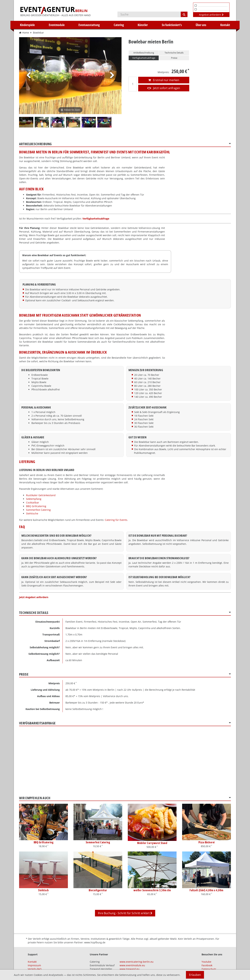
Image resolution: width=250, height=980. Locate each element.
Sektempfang (34, 499)
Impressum (34, 965)
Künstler (143, 25)
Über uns (201, 25)
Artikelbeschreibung (144, 53)
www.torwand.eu (130, 969)
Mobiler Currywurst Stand (152, 843)
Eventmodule (57, 25)
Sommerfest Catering (38, 510)
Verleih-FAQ (35, 969)
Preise (174, 58)
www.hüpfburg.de (95, 942)
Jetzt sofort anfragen (164, 88)
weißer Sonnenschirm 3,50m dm (152, 890)
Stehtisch (43, 890)
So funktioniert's (172, 25)
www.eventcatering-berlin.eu (137, 962)
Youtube (206, 962)
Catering (119, 25)
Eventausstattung (89, 25)
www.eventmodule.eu (132, 965)
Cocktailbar (33, 503)
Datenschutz (209, 969)
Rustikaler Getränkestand (41, 495)
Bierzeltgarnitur (98, 890)
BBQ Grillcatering (36, 506)
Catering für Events (116, 520)
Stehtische (32, 513)
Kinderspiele (27, 25)
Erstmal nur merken (164, 80)
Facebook (207, 965)
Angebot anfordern (211, 15)
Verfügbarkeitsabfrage (144, 58)
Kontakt (225, 25)
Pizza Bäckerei (207, 842)
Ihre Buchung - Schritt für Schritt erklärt (125, 913)
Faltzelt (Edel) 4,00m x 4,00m (207, 890)
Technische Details (174, 53)
